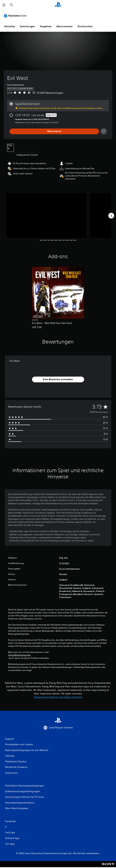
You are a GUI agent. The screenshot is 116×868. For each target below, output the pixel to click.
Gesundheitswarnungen (19, 655)
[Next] (111, 216)
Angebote (46, 26)
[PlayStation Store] (16, 16)
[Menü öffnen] (4, 5)
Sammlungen (27, 26)
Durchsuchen (85, 26)
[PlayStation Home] (58, 5)
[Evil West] (46, 216)
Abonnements (64, 26)
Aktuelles (10, 26)
